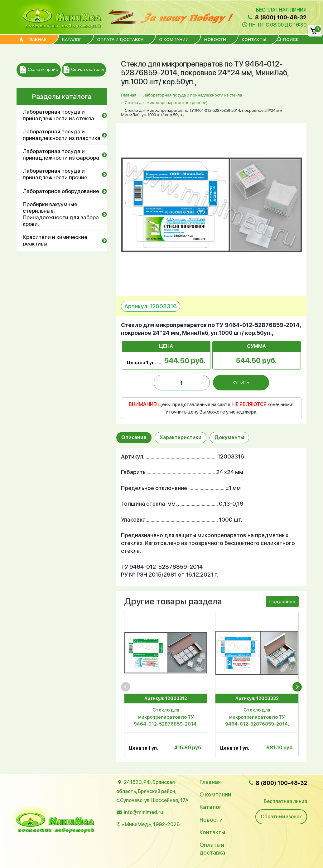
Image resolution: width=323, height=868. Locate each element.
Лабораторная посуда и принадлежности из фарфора (61, 154)
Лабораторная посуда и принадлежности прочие (55, 174)
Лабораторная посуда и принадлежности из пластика (62, 135)
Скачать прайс (39, 70)
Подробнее (282, 601)
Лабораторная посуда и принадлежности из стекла (58, 115)
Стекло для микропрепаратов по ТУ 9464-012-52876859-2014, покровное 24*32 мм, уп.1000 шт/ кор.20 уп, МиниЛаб (257, 718)
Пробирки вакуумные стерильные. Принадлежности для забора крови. (61, 214)
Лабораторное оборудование (61, 191)
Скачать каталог (84, 70)
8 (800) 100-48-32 (277, 17)
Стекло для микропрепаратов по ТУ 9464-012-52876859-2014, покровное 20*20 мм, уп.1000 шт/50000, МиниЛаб (166, 718)
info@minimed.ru (143, 812)
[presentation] (126, 687)
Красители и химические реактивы (55, 240)
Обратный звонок (281, 817)
